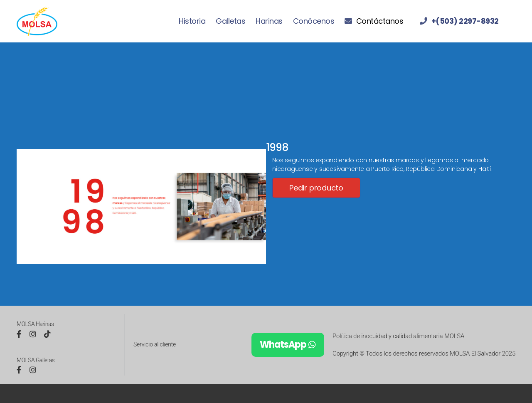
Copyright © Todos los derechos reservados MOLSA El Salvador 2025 (424, 354)
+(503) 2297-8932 (465, 21)
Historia (192, 21)
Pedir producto (316, 188)
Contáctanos (380, 21)
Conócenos (314, 21)
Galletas (230, 21)
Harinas (269, 21)
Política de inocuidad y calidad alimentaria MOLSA (398, 336)
